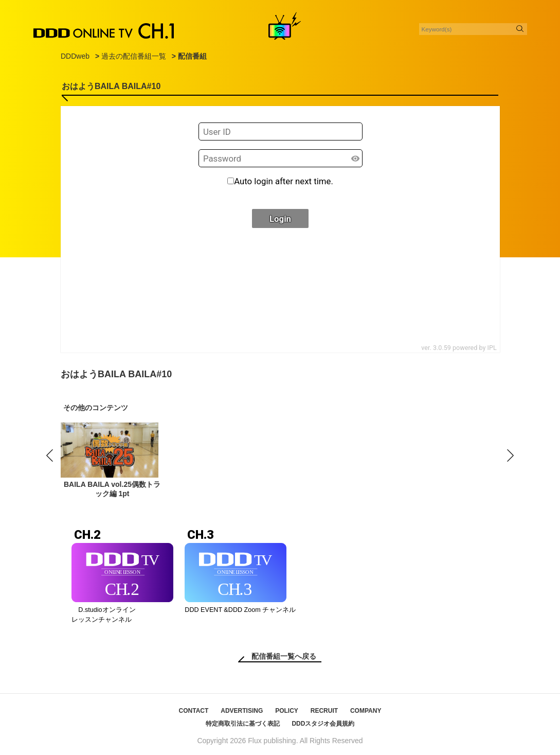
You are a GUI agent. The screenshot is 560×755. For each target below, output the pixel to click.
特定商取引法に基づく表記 (243, 724)
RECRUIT (324, 711)
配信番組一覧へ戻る (284, 656)
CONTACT (194, 711)
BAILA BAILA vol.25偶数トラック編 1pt (112, 489)
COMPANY (366, 711)
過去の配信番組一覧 (134, 56)
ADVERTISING (242, 711)
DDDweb (75, 56)
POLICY (287, 711)
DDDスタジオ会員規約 (323, 724)
